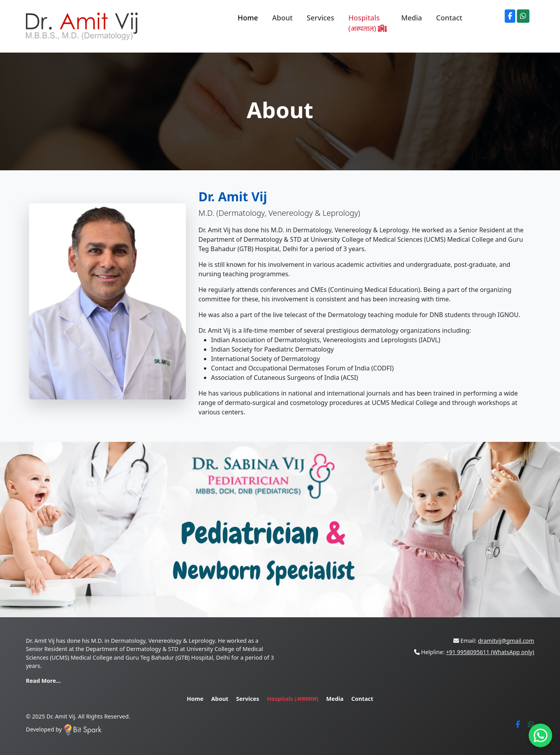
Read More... (43, 681)
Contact (449, 18)
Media (412, 18)
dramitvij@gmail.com (506, 641)
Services (320, 18)
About (282, 18)
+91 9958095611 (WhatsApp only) (490, 652)
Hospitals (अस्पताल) (368, 23)
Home (248, 18)
